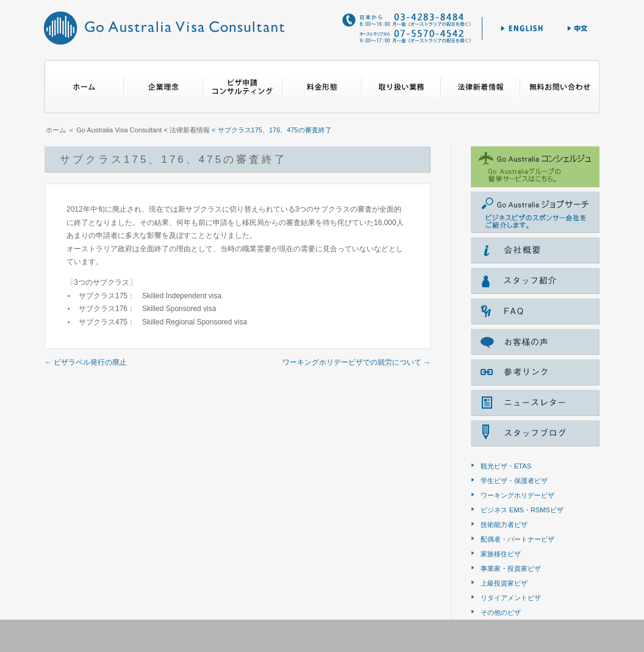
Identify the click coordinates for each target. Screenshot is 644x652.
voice (535, 342)
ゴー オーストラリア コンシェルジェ (535, 167)
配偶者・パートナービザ (517, 539)
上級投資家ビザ (504, 583)
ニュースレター (535, 403)
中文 (578, 28)
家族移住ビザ (501, 554)
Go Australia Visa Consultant (164, 28)
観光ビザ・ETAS (506, 466)
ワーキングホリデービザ (517, 495)
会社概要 (535, 250)
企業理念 (163, 87)
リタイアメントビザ (511, 598)
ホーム (84, 87)
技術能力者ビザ (504, 525)
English (521, 28)
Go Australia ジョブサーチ (535, 212)
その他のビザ (501, 612)
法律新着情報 (481, 87)
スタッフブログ (535, 433)
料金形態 (322, 87)
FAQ (535, 311)
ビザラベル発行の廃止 (86, 362)
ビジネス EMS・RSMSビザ (522, 510)
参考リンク (535, 372)
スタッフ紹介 (535, 281)
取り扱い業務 (401, 87)
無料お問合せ (560, 87)
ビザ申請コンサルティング (243, 87)
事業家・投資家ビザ (511, 568)
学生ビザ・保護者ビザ (514, 481)
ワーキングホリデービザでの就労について (356, 362)
